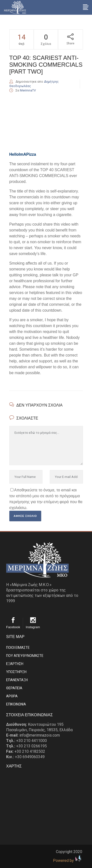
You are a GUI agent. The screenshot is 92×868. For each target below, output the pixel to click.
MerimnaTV (28, 90)
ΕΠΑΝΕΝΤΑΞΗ (17, 680)
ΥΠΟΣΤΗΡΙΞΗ (16, 672)
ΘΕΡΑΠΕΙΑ (14, 688)
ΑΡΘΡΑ (12, 696)
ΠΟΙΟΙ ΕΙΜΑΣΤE (18, 648)
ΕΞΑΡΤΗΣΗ (15, 664)
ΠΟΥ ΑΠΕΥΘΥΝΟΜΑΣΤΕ (25, 656)
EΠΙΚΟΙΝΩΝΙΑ (16, 704)
